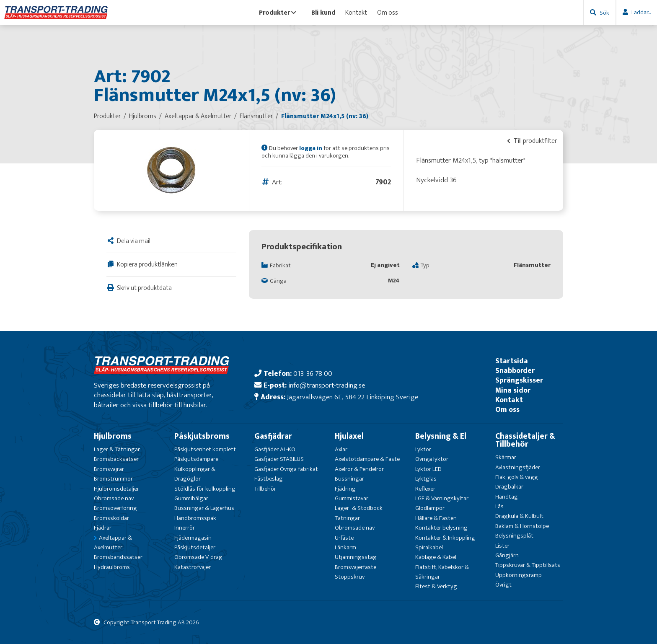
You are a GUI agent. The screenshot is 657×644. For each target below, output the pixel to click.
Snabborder (515, 371)
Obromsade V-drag (198, 557)
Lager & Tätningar (117, 449)
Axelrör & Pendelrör (359, 469)
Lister (502, 546)
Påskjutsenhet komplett (205, 449)
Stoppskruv (350, 577)
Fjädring (345, 489)
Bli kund (323, 13)
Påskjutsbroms (202, 436)
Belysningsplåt (514, 536)
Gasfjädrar (273, 436)
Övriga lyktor (432, 459)
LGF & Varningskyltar (442, 498)
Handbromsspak (195, 518)
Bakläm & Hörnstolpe (522, 526)
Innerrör (185, 528)
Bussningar (349, 479)
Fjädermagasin (193, 538)
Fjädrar (103, 528)
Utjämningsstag (356, 557)
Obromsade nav (114, 498)
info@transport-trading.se (327, 385)
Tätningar (347, 518)
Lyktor (423, 449)
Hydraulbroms (112, 567)
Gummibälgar (191, 498)
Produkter (278, 13)
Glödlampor (430, 508)
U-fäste (344, 538)
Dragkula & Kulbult (519, 516)
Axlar (341, 449)
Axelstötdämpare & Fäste (367, 459)
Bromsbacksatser (116, 459)
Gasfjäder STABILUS (279, 459)
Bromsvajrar (109, 469)
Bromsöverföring (115, 508)
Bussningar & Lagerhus (204, 508)
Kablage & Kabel (436, 557)
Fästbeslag (269, 479)
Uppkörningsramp (519, 575)
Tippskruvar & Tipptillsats (528, 565)
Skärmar (506, 457)
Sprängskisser (519, 380)
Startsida (512, 361)
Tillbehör (265, 489)
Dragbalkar (509, 487)
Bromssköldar (111, 518)
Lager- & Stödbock (359, 508)
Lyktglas (426, 479)
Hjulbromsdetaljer (116, 489)
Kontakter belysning (441, 528)
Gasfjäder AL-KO (275, 449)
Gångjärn (507, 555)
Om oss (388, 13)
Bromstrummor (113, 479)
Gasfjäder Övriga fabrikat (286, 469)
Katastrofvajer (193, 567)
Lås (499, 506)
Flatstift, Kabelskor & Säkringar (442, 572)
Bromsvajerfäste (356, 567)
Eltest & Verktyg (436, 586)
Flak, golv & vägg (517, 477)
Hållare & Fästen (436, 518)
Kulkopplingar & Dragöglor (195, 474)
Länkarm (345, 547)
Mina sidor (513, 390)
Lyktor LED (428, 469)
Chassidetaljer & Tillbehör (525, 440)
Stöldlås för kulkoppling (205, 489)
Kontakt (356, 13)
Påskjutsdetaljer (195, 547)
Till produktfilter (532, 141)
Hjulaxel (349, 436)
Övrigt (503, 585)
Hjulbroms (113, 436)
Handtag (507, 497)
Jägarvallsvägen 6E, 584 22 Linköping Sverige (353, 397)
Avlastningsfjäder (518, 467)
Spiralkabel (429, 547)
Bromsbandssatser (118, 557)
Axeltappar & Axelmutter (113, 543)
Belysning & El (441, 436)
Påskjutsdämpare (196, 459)
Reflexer (425, 489)
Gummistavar (352, 498)
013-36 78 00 (313, 374)
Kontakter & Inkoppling (445, 538)
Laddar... (641, 12)
